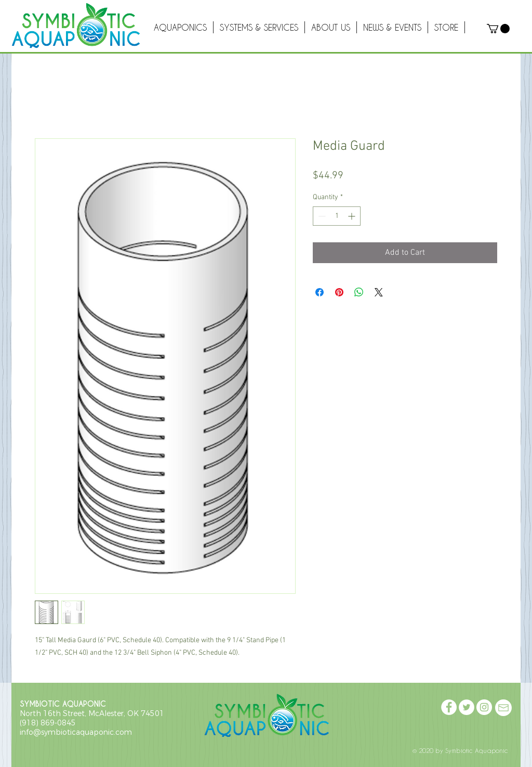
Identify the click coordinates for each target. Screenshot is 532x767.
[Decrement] (321, 216)
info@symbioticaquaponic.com (76, 732)
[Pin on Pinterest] (339, 292)
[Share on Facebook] (320, 292)
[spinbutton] (337, 216)
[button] (498, 29)
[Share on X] (379, 292)
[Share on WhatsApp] (359, 292)
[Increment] (353, 216)
